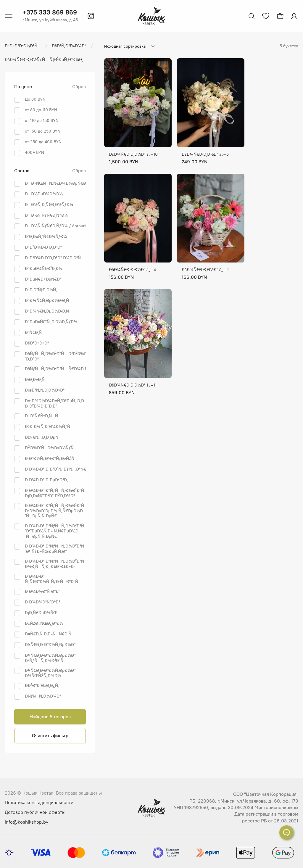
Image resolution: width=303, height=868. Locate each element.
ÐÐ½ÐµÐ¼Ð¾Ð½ (44, 194)
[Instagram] (91, 16)
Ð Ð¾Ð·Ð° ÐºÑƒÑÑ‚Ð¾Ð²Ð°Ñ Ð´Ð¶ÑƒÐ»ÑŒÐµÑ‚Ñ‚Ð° (58, 549)
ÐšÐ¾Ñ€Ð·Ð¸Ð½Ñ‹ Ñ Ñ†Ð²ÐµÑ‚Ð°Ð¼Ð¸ (44, 60)
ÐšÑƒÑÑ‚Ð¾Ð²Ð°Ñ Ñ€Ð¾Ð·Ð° (57, 369)
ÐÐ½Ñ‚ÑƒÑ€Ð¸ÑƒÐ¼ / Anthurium (58, 226)
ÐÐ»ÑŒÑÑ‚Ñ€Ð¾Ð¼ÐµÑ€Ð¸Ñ (59, 183)
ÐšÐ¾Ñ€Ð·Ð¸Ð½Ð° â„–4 (132, 270)
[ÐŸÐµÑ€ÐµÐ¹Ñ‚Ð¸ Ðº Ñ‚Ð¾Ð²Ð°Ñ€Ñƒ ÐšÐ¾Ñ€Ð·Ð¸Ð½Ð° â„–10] (121, 103)
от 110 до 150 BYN (42, 121)
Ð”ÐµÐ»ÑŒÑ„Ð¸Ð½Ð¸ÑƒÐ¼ (51, 322)
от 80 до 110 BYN (41, 110)
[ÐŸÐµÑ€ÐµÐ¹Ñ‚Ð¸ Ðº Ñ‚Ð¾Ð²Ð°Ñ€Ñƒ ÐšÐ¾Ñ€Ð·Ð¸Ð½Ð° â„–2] (211, 218)
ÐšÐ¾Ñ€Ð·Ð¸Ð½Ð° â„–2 (205, 270)
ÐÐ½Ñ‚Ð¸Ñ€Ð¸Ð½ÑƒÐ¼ (49, 205)
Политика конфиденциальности (39, 802)
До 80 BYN (35, 99)
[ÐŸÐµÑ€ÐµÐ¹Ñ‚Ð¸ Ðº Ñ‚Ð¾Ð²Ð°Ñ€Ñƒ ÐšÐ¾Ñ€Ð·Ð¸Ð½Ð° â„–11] (138, 334)
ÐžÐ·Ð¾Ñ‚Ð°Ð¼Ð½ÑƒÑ (49, 427)
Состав (22, 171)
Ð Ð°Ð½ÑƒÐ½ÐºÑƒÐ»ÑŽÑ (51, 459)
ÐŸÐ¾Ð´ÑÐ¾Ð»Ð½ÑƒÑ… (51, 448)
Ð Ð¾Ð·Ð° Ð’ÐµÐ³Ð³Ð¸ (46, 480)
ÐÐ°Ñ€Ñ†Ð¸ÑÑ (43, 416)
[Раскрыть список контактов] (286, 832)
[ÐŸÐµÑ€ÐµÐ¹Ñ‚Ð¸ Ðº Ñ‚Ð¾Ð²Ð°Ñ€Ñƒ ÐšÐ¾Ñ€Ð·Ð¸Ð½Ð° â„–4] (121, 218)
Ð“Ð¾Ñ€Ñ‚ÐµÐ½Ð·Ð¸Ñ (49, 301)
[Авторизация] (295, 16)
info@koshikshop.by (26, 822)
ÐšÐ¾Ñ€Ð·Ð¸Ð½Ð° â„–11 (133, 385)
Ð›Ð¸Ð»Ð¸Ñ (36, 380)
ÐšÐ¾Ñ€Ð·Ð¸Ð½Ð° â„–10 (133, 154)
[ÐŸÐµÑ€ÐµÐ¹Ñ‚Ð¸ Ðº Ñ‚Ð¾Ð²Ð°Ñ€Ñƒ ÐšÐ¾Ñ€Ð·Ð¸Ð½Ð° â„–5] (194, 103)
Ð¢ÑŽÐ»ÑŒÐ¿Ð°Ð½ (44, 623)
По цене (23, 87)
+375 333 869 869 (50, 12)
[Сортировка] (130, 46)
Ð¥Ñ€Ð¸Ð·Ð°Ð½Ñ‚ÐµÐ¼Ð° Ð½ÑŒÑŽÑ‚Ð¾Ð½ (50, 673)
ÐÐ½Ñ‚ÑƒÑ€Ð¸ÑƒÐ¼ (46, 215)
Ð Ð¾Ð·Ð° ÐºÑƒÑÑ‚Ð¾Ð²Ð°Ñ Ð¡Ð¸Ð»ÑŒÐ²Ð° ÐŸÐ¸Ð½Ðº (56, 493)
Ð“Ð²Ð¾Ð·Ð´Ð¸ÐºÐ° (43, 247)
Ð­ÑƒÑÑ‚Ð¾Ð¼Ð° (43, 696)
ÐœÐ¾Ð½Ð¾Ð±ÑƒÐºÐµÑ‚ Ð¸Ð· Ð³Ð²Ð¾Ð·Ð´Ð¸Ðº (55, 404)
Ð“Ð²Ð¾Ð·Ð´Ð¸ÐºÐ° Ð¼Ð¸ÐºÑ (54, 258)
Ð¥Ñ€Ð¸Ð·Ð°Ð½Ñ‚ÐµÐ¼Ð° (50, 645)
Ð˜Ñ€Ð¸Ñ (35, 332)
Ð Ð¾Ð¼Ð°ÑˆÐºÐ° (42, 591)
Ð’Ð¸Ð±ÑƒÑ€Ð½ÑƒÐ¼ (46, 237)
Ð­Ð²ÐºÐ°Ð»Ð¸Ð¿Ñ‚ (42, 686)
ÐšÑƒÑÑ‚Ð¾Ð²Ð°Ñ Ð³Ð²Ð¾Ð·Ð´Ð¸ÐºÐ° (58, 356)
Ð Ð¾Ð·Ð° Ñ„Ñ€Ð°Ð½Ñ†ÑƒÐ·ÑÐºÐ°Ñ (53, 579)
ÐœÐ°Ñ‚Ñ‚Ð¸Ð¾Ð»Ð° (45, 390)
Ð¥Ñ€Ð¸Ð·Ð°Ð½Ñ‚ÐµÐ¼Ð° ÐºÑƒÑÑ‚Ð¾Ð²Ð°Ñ (50, 658)
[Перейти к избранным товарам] (266, 16)
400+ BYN (34, 153)
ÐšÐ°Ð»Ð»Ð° (37, 343)
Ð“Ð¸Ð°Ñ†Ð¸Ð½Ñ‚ (41, 290)
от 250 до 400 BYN (43, 142)
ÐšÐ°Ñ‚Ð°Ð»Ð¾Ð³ (69, 46)
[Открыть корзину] (280, 16)
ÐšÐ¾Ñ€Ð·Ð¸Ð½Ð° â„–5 (205, 154)
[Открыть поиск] (252, 16)
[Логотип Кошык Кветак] (151, 16)
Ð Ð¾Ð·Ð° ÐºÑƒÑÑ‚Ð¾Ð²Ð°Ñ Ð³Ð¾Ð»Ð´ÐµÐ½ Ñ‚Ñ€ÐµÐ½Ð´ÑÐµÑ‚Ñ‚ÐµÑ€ (56, 511)
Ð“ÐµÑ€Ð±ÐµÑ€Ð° (43, 279)
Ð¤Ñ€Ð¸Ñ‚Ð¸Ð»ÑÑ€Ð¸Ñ (50, 634)
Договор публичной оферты (35, 812)
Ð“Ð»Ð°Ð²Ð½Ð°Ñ (23, 46)
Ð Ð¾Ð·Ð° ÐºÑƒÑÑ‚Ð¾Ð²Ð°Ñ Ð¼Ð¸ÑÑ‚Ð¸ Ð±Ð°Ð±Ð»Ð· (56, 564)
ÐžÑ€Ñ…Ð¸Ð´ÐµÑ (43, 437)
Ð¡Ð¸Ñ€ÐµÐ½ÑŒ (41, 613)
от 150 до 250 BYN (43, 131)
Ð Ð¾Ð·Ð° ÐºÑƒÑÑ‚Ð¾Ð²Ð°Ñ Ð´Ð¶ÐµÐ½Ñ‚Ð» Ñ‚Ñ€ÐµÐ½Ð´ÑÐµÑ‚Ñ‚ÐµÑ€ (58, 531)
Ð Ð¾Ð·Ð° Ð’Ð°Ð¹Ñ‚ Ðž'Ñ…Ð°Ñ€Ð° (58, 469)
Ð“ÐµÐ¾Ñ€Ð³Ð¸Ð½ (43, 269)
